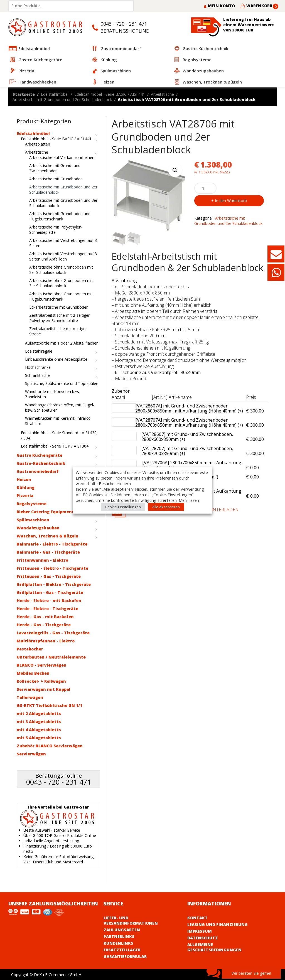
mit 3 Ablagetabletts (39, 722)
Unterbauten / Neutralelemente (51, 657)
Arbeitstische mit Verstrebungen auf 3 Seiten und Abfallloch (63, 256)
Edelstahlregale (39, 351)
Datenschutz (203, 938)
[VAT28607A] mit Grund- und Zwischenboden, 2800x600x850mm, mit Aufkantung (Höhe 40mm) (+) (189, 409)
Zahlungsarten (122, 930)
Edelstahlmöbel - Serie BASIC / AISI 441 (110, 94)
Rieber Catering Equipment (45, 512)
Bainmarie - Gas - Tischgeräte (48, 552)
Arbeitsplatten (38, 144)
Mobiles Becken (33, 673)
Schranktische (37, 375)
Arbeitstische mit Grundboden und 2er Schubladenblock (62, 100)
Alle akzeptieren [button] (166, 507)
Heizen (24, 479)
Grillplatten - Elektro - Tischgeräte (54, 584)
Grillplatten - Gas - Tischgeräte (50, 592)
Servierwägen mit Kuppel (44, 689)
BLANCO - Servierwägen (42, 665)
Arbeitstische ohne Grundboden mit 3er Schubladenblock (61, 283)
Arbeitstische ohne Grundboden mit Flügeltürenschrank (61, 296)
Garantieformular (125, 956)
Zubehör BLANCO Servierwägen (50, 746)
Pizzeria (25, 496)
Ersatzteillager (122, 950)
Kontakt (197, 918)
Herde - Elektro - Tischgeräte (47, 609)
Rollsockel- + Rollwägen (41, 681)
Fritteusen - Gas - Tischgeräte (49, 576)
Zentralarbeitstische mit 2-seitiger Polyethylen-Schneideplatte (59, 318)
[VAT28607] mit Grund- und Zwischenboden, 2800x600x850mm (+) (192, 437)
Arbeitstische (162, 94)
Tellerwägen (30, 697)
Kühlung (26, 487)
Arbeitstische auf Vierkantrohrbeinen (62, 157)
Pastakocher (30, 649)
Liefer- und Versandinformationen (131, 920)
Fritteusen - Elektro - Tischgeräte (52, 568)
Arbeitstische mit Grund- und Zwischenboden (55, 168)
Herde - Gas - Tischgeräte (44, 625)
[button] (175, 170)
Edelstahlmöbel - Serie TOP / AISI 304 (55, 446)
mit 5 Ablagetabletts (39, 738)
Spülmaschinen (33, 520)
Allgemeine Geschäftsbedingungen (214, 947)
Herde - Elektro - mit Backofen (49, 600)
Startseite (24, 94)
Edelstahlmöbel (55, 94)
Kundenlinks (118, 943)
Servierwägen (31, 754)
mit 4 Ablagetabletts (39, 730)
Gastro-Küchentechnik (41, 463)
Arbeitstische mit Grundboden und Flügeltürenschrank (60, 216)
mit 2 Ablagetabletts (39, 713)
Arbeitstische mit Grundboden (56, 179)
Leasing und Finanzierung (218, 924)
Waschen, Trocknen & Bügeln (48, 536)
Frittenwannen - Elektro (42, 560)
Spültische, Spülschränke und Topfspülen (62, 383)
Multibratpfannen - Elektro (46, 641)
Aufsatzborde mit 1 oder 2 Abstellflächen (62, 343)
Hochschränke (38, 367)
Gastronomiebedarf (38, 471)
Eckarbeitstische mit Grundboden (59, 307)
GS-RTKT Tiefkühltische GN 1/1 (49, 705)
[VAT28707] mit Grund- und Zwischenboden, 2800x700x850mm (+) (192, 451)
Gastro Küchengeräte (40, 455)
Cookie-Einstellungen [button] (123, 507)
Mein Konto (219, 6)
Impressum (200, 931)
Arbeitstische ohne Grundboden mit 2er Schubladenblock (61, 270)
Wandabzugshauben (38, 528)
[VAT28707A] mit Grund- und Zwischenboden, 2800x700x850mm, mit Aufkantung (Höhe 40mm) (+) (189, 423)
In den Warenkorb (231, 201)
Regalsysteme (32, 504)
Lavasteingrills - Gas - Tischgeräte (53, 633)
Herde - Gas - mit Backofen (45, 617)
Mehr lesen (189, 500)
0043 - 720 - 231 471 (124, 24)
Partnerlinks (119, 936)
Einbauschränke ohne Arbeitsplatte (56, 359)
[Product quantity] (205, 188)
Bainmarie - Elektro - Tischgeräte (52, 544)
